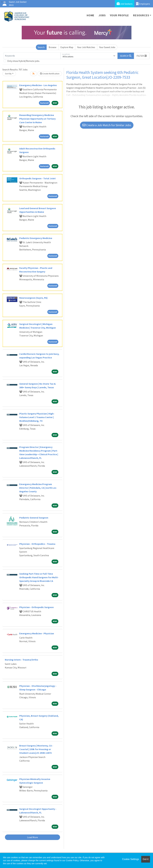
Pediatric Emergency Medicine (36, 238)
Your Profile (119, 15)
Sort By (8, 74)
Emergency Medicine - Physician (37, 633)
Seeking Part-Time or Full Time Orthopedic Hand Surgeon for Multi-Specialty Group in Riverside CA (39, 577)
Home (91, 15)
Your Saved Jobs (107, 47)
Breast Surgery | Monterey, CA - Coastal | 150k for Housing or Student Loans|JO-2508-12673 (36, 749)
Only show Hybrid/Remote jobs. (24, 61)
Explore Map (67, 47)
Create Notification (50, 74)
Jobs (102, 15)
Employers (143, 4)
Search (41, 47)
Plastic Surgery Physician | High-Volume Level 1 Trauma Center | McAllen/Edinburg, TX (37, 417)
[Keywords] (32, 56)
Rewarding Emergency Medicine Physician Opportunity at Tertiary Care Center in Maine (37, 119)
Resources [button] (141, 15)
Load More (32, 837)
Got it (146, 859)
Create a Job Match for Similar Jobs (107, 125)
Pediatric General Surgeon (34, 518)
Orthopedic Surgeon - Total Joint (37, 178)
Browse (53, 47)
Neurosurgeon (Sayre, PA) (33, 298)
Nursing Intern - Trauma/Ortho (21, 660)
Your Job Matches (86, 47)
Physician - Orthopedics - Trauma (37, 544)
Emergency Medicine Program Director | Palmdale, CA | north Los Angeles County (38, 488)
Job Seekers (125, 4)
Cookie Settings (131, 859)
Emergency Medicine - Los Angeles (38, 85)
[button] (142, 56)
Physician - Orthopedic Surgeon (36, 607)
